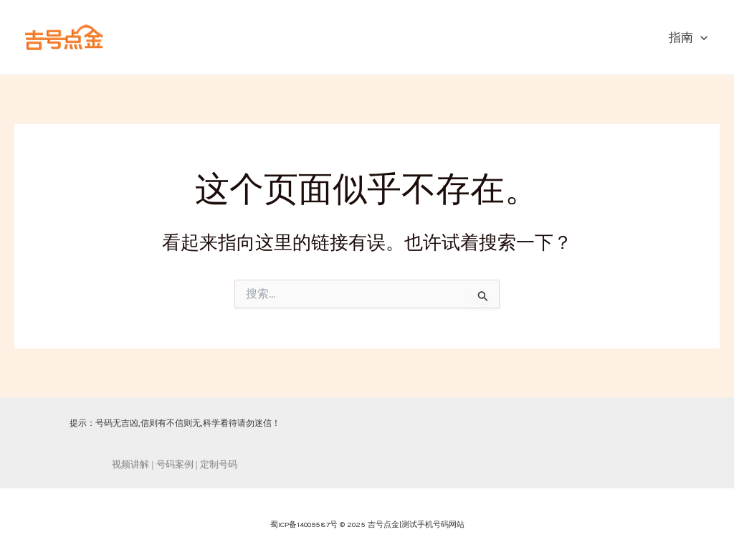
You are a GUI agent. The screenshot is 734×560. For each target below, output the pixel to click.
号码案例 (175, 464)
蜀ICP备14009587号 (304, 525)
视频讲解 (130, 464)
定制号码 (219, 464)
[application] (700, 37)
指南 (688, 37)
